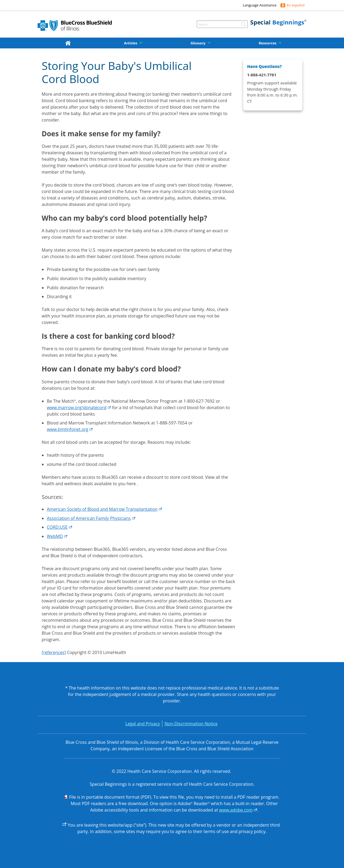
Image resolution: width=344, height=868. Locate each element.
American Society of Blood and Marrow (104, 509)
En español (296, 5)
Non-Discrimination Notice (191, 724)
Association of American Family (91, 518)
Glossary (198, 43)
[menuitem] (69, 43)
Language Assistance (259, 5)
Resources (268, 43)
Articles (130, 43)
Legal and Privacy (143, 724)
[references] (54, 652)
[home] (69, 43)
